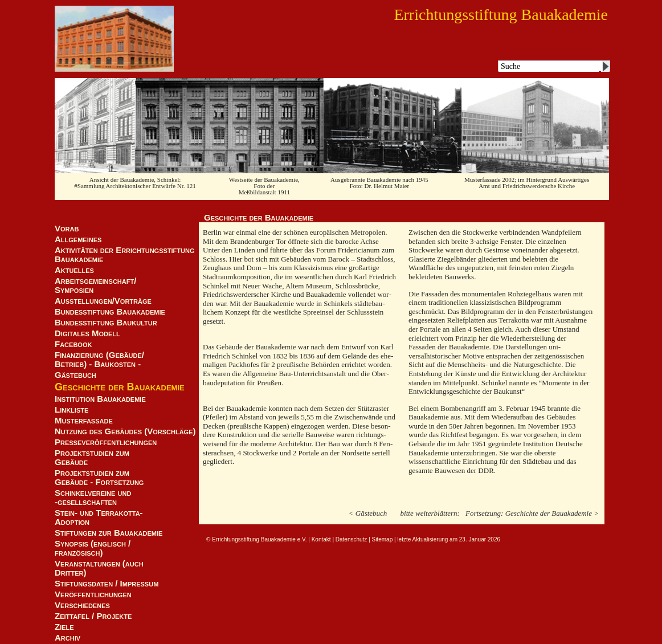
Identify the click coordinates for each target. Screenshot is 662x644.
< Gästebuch (368, 513)
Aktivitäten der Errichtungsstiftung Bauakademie (125, 255)
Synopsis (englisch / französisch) (93, 548)
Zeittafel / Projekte (93, 616)
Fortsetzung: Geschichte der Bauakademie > (532, 513)
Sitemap (383, 539)
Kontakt (321, 539)
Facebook (73, 344)
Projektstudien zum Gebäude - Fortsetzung (99, 478)
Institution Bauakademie (100, 399)
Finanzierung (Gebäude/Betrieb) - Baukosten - (99, 360)
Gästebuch (75, 375)
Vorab (67, 229)
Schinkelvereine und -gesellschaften (93, 498)
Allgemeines (78, 239)
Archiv (68, 638)
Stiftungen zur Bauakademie (109, 533)
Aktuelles (74, 270)
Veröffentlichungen (93, 594)
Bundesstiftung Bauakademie (110, 312)
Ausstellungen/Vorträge (103, 301)
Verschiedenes (82, 605)
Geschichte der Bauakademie (120, 387)
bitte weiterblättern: (430, 513)
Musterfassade (84, 421)
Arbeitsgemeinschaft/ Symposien (95, 286)
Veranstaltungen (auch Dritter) (99, 568)
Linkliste (71, 410)
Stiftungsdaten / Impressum (107, 584)
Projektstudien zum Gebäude (92, 458)
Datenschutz (352, 539)
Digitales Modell (87, 333)
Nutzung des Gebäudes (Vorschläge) (125, 431)
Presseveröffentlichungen (106, 442)
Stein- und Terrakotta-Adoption (99, 517)
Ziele (64, 627)
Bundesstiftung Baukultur (106, 323)
